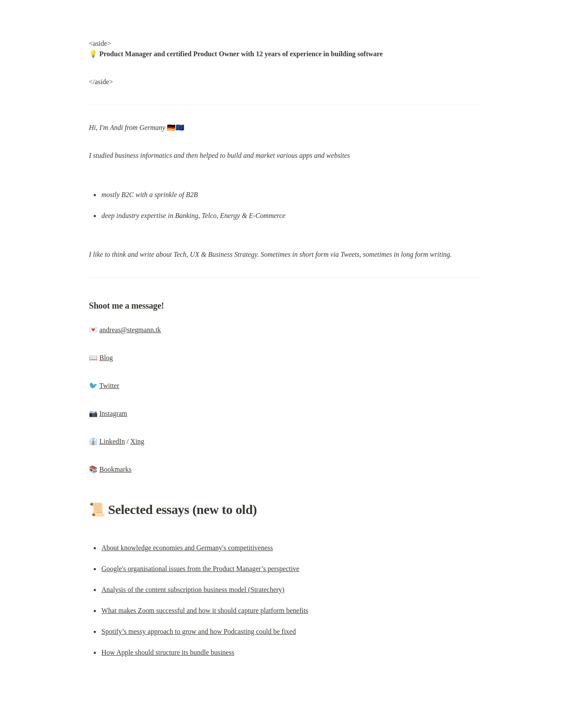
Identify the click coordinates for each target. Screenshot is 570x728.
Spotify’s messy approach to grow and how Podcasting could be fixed (199, 631)
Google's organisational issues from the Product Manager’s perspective (200, 569)
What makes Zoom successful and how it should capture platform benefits (205, 611)
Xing (137, 441)
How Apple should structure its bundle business (168, 652)
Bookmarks (115, 469)
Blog (106, 358)
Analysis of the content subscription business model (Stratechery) (193, 590)
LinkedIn (112, 441)
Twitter (109, 386)
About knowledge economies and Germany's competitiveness (187, 548)
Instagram (113, 413)
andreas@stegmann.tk (130, 330)
